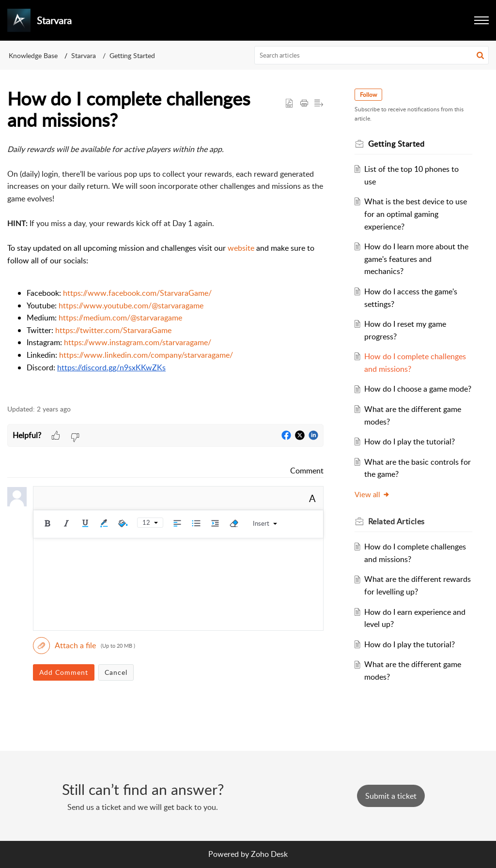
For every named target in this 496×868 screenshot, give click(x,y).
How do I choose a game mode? (418, 389)
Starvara (84, 55)
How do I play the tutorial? (410, 442)
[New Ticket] (391, 796)
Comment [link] (307, 471)
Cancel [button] (116, 672)
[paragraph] (165, 269)
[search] (372, 55)
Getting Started (132, 55)
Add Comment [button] (64, 672)
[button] (481, 20)
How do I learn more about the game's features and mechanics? (416, 259)
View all (372, 494)
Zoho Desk (269, 854)
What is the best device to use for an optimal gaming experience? (416, 214)
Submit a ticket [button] (391, 796)
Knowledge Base (33, 55)
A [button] (312, 498)
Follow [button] (368, 95)
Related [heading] (396, 521)
